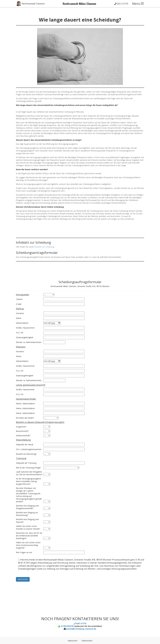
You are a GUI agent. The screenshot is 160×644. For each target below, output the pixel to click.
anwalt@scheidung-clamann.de (81, 629)
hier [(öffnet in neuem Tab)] (90, 257)
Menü (136, 4)
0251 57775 (121, 4)
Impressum (73, 641)
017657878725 (66, 626)
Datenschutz (87, 641)
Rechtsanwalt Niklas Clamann (79, 4)
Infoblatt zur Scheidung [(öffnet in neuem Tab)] (44, 247)
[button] (30, 3)
